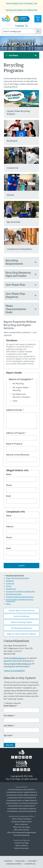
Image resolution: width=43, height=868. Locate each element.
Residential (12, 141)
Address (10, 527)
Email (8, 496)
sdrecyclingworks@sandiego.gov (18, 664)
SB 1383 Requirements (14, 594)
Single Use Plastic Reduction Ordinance (21, 634)
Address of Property (15, 433)
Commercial (12, 168)
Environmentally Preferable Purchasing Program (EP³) (19, 600)
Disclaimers (8, 861)
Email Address (11, 706)
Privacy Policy (20, 861)
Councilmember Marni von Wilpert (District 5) (22, 800)
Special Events (13, 222)
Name (9, 474)
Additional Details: (14, 410)
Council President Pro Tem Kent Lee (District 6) (22, 803)
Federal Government (22, 848)
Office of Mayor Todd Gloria (22, 819)
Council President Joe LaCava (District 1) (21, 790)
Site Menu (19, 55)
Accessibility (32, 861)
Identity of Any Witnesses (18, 455)
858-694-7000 (10, 654)
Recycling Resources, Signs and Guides (19, 274)
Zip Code (8, 735)
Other (15, 401)
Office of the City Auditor (21, 827)
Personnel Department (21, 835)
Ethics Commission (22, 824)
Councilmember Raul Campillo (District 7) (21, 806)
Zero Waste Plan (19, 285)
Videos (8, 604)
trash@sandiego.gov (18, 658)
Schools (10, 195)
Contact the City (30, 863)
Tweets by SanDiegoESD (14, 671)
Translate (21, 26)
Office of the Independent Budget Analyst (21, 832)
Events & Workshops (21, 616)
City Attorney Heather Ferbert (21, 822)
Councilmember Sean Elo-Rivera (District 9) (21, 811)
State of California (22, 845)
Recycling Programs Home (15, 575)
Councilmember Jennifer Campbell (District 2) (21, 792)
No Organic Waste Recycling (20, 389)
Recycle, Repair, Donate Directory (22, 610)
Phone (9, 485)
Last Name (9, 726)
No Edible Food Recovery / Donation (21, 396)
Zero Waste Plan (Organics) (19, 295)
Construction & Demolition (19, 249)
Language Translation (14, 863)
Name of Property (14, 444)
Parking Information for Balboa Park (21, 10)
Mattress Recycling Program (21, 622)
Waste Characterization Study (19, 309)
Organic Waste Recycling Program (17, 578)
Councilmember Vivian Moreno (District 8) (21, 809)
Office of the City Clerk (22, 830)
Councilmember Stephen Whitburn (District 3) (22, 795)
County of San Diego (22, 843)
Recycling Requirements (19, 262)
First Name (9, 716)
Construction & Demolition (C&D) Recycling (20, 591)
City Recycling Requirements (22, 628)
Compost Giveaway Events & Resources (20, 597)
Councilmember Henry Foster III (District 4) (21, 798)
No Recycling (18, 383)
